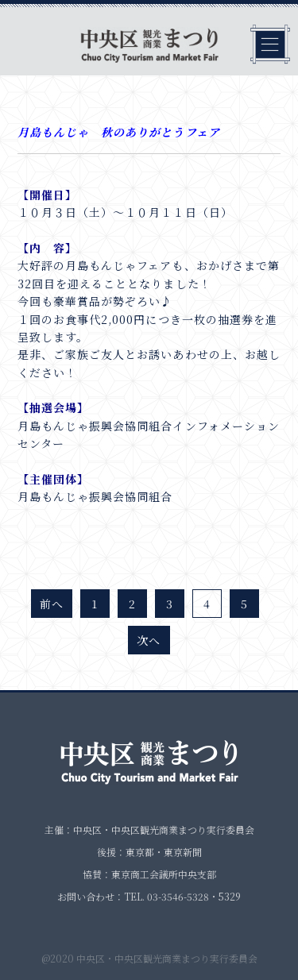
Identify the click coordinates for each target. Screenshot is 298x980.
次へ (149, 640)
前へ (52, 604)
